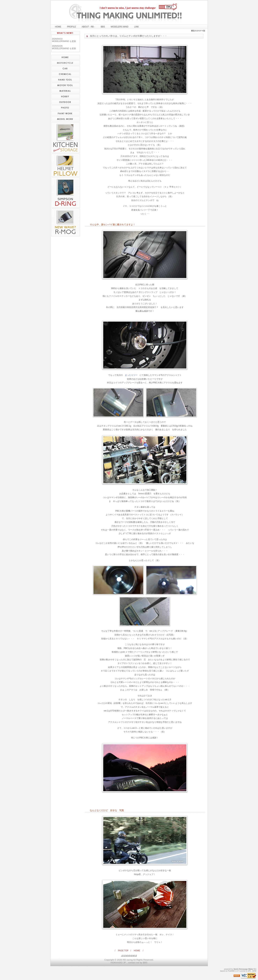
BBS (103, 27)
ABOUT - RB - (88, 27)
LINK (137, 27)
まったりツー (131, 375)
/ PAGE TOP (123, 951)
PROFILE (72, 27)
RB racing (128, 960)
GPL (249, 971)
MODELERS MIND (120, 27)
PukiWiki (231, 971)
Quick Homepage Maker (243, 969)
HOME (58, 27)
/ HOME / (137, 951)
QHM (254, 971)
